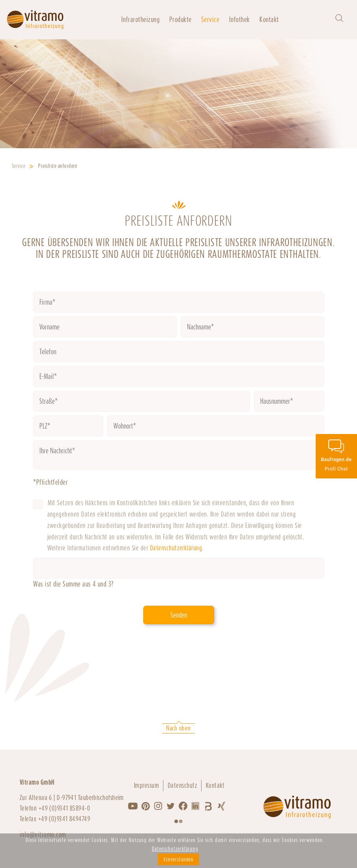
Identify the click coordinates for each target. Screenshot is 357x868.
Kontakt (269, 19)
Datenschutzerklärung (176, 548)
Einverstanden (179, 859)
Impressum (146, 785)
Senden (179, 615)
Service (210, 19)
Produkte (180, 19)
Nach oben (178, 728)
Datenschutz (182, 785)
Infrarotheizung (140, 19)
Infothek (240, 19)
